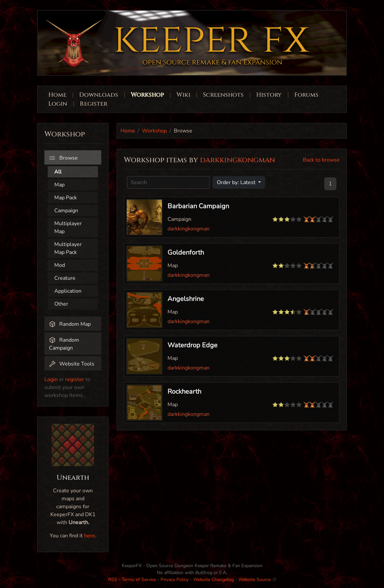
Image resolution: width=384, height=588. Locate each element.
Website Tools (72, 364)
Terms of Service (139, 580)
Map (59, 185)
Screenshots (223, 95)
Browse (63, 158)
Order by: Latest (237, 182)
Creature (65, 278)
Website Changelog (214, 580)
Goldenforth (186, 252)
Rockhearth (184, 392)
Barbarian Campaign (198, 206)
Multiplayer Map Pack (68, 248)
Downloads (99, 95)
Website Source (257, 580)
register (75, 379)
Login (59, 104)
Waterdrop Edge (192, 345)
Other (61, 304)
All (58, 172)
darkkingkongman (189, 229)
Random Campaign (64, 344)
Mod (60, 265)
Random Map (70, 324)
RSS (113, 580)
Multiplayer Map (68, 227)
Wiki (183, 95)
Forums (306, 95)
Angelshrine (186, 299)
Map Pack (66, 198)
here (90, 536)
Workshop (147, 95)
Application (68, 291)
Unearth (73, 478)
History (269, 95)
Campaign (66, 211)
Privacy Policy (175, 580)
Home (57, 95)
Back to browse (321, 160)
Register (94, 104)
